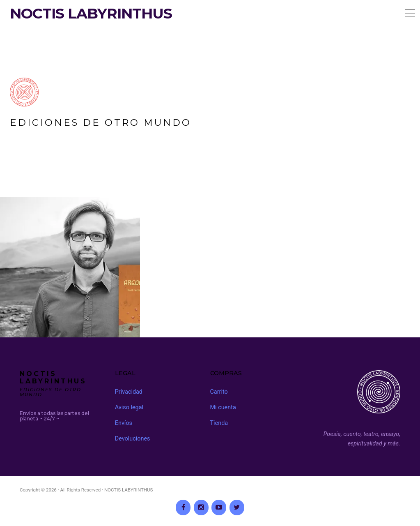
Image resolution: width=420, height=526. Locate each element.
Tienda (219, 423)
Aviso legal (129, 407)
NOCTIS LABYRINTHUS (91, 14)
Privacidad (129, 392)
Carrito (219, 392)
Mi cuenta (223, 407)
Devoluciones (133, 439)
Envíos (124, 423)
